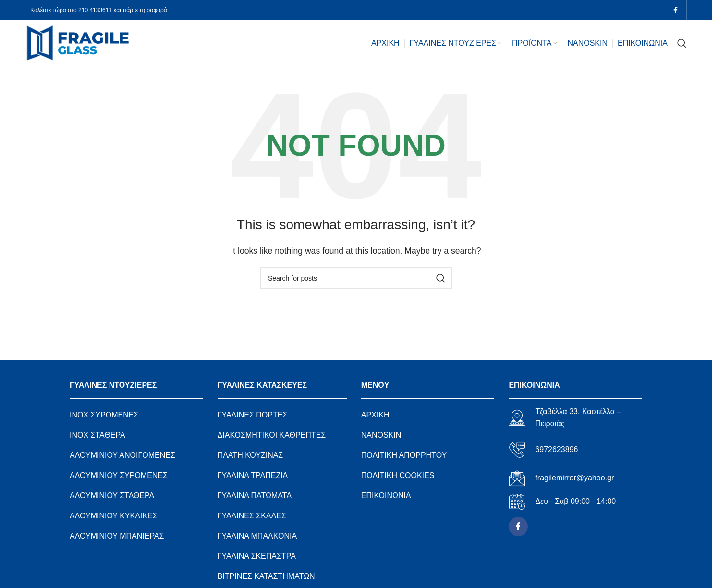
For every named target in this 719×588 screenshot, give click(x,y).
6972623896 (556, 449)
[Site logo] (78, 43)
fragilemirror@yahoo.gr (574, 478)
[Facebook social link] (676, 10)
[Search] (682, 43)
